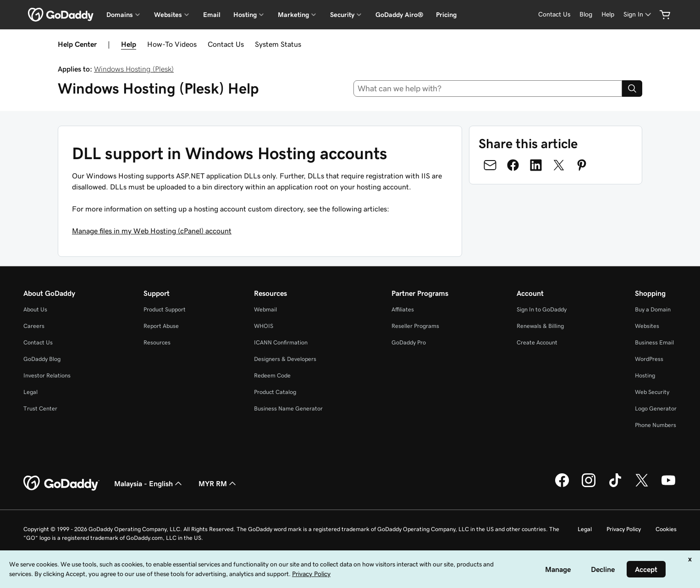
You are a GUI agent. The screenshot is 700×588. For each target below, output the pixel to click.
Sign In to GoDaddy (542, 309)
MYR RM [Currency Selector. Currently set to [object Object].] (218, 483)
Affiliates (403, 309)
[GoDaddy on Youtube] (668, 486)
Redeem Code (272, 375)
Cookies (666, 529)
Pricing (446, 15)
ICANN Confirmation (281, 342)
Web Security (652, 392)
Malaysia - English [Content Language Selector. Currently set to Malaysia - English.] (149, 483)
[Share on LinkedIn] (536, 165)
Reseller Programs (415, 326)
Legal (30, 392)
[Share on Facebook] (513, 165)
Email (212, 15)
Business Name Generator (288, 408)
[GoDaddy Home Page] (61, 483)
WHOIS (264, 326)
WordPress (649, 359)
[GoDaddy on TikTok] (615, 486)
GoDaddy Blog (42, 359)
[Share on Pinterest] (582, 165)
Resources (157, 342)
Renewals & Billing (540, 326)
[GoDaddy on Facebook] (562, 486)
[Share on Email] (490, 165)
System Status (278, 44)
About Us (35, 309)
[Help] (608, 14)
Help (129, 44)
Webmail (265, 309)
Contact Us (226, 44)
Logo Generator (656, 408)
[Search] (632, 89)
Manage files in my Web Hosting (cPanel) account (152, 231)
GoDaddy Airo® (399, 15)
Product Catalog (275, 392)
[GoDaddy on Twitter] (642, 486)
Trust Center (40, 408)
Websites (647, 326)
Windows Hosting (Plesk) (134, 69)
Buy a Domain (653, 309)
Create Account (537, 342)
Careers (34, 326)
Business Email (654, 342)
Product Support (165, 309)
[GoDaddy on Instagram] (589, 486)
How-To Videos (172, 44)
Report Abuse (161, 326)
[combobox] (488, 89)
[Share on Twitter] (559, 165)
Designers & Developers (285, 359)
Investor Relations (47, 375)
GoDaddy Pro (409, 342)
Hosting (645, 375)
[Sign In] (638, 14)
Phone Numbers (656, 425)
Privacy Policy (624, 529)
